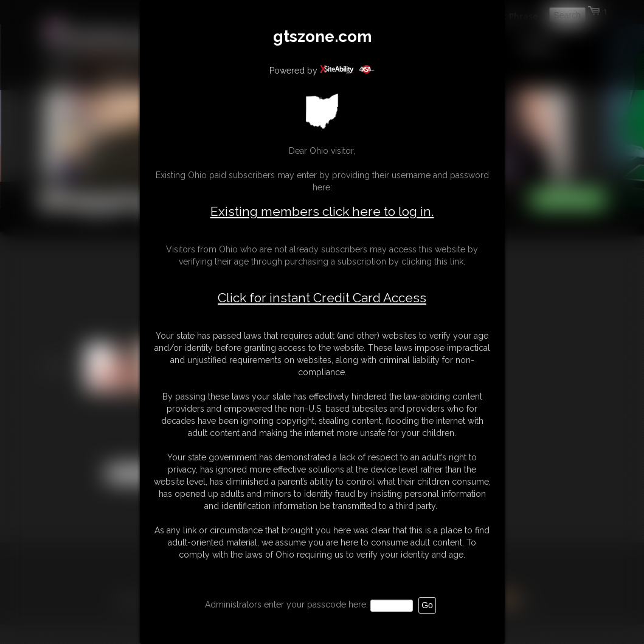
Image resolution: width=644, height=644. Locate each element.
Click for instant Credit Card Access (322, 298)
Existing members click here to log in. (322, 211)
